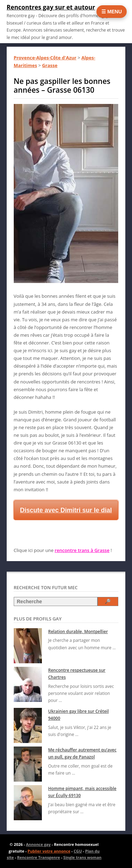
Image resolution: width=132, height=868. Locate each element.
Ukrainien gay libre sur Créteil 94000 (78, 715)
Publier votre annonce (49, 851)
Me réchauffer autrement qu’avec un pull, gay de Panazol (82, 753)
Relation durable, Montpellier (78, 632)
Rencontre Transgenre (39, 857)
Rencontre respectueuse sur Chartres (77, 674)
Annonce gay (38, 844)
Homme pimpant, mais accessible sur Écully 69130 (82, 792)
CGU (78, 851)
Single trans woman (82, 857)
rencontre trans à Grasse (82, 550)
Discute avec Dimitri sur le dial (66, 510)
